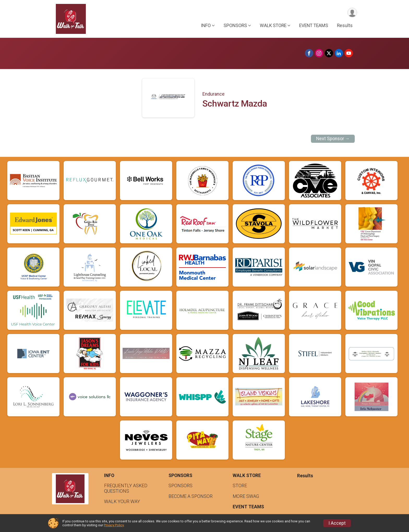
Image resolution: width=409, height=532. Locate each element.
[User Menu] (352, 13)
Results (345, 26)
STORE (240, 486)
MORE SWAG (246, 496)
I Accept (337, 523)
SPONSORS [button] (235, 26)
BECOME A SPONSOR (191, 496)
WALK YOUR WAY (122, 502)
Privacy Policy (114, 525)
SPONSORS (181, 486)
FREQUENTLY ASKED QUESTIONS (126, 488)
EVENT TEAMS (314, 26)
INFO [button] (206, 26)
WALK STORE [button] (273, 26)
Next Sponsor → (333, 139)
